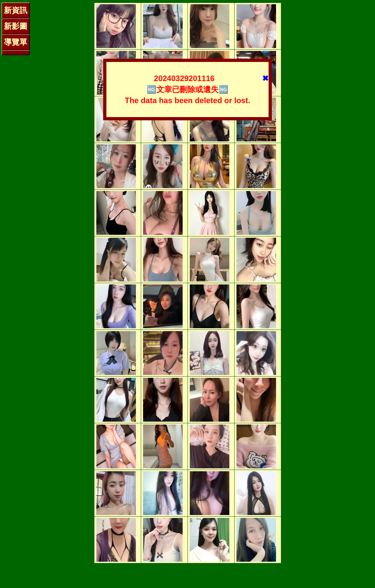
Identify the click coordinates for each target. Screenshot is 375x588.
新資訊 (16, 10)
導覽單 (16, 42)
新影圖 (16, 26)
